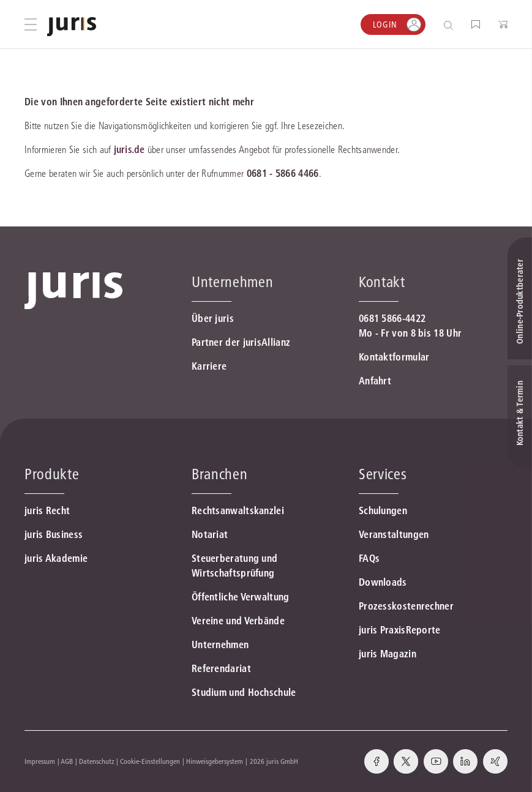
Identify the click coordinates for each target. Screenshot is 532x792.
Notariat (210, 534)
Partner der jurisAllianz (241, 342)
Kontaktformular (394, 357)
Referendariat (221, 668)
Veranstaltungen (394, 534)
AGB (67, 761)
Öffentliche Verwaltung (241, 597)
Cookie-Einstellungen (150, 761)
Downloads (383, 582)
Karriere (209, 366)
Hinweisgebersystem (215, 761)
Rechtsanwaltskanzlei (238, 510)
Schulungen (383, 510)
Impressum (40, 761)
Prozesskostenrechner (406, 606)
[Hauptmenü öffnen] (31, 24)
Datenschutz (97, 761)
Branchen (219, 474)
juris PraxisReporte (400, 630)
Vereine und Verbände (238, 621)
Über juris (213, 318)
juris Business (54, 534)
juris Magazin (388, 654)
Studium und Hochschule (244, 692)
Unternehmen (220, 644)
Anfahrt (375, 381)
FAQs (369, 558)
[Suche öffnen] (451, 25)
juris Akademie (56, 558)
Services (383, 474)
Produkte (52, 474)
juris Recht (47, 510)
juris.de (129, 149)
